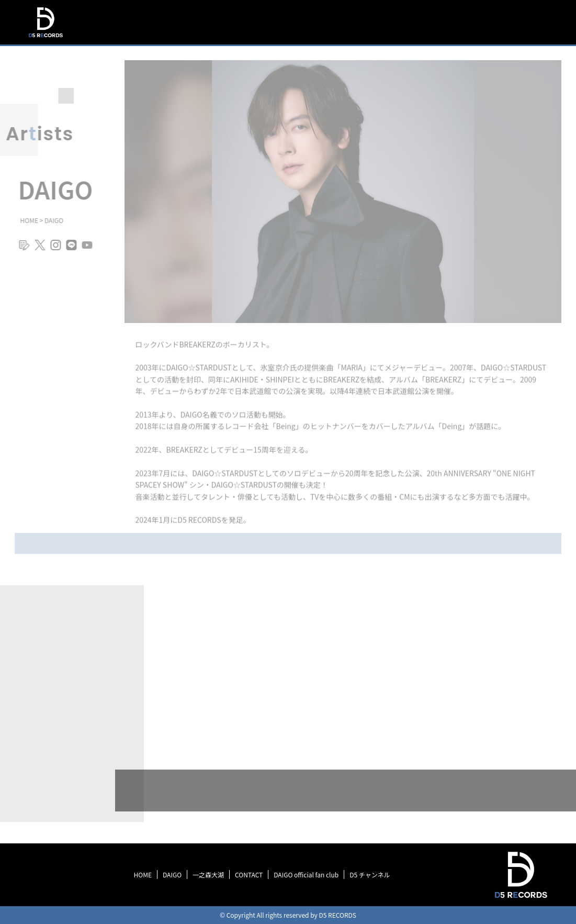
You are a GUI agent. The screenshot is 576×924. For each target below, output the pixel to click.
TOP (325, 22)
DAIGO (172, 875)
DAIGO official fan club (306, 875)
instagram (52, 249)
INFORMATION (374, 22)
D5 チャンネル (370, 875)
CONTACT (249, 875)
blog (20, 249)
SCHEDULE (533, 28)
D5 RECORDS (45, 38)
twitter (36, 249)
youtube (83, 249)
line (67, 249)
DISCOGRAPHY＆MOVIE (456, 23)
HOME (143, 875)
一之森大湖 (208, 875)
